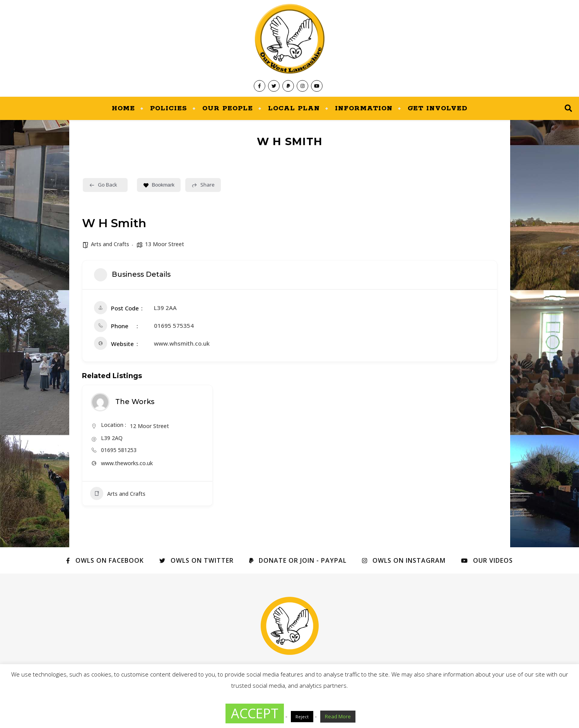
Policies (169, 108)
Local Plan (294, 108)
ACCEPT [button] (255, 713)
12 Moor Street (149, 426)
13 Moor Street (165, 244)
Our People (228, 108)
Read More (338, 716)
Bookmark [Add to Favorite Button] (159, 185)
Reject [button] (302, 717)
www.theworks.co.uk (127, 463)
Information (364, 108)
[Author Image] (100, 402)
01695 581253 (119, 450)
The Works (135, 402)
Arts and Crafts (110, 244)
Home (123, 108)
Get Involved (438, 108)
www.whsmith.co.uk (182, 343)
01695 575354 (174, 325)
